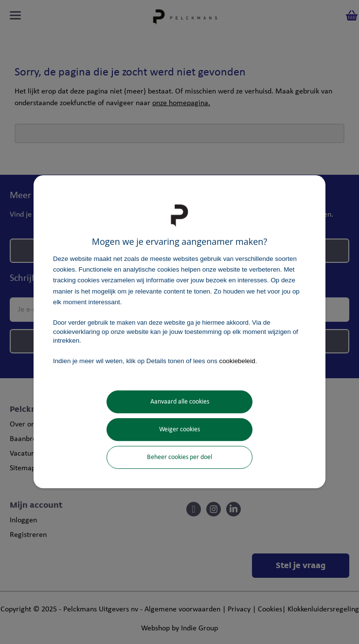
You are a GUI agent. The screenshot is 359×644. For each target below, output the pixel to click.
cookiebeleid (237, 361)
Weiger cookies (179, 430)
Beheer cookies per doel (179, 457)
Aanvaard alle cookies (180, 402)
